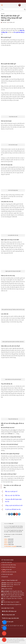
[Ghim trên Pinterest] (17, 514)
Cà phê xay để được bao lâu (13, 509)
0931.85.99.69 (11, 541)
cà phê (7, 79)
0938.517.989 (10, 585)
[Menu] (2, 5)
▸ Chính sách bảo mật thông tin (8, 567)
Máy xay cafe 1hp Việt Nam (13, 495)
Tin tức (3, 14)
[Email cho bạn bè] (14, 514)
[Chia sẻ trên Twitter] (12, 514)
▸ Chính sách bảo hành (7, 570)
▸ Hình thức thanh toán (7, 562)
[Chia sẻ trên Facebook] (9, 514)
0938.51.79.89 (11, 545)
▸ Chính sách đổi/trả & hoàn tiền (9, 572)
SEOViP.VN (17, 642)
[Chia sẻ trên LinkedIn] (19, 514)
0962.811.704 (11, 543)
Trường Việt (12, 22)
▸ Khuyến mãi (5, 577)
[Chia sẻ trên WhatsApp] (7, 514)
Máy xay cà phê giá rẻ (11, 491)
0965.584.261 (10, 586)
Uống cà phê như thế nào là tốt (14, 505)
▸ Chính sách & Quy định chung (9, 565)
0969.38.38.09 (11, 539)
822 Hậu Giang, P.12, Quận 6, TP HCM (13, 534)
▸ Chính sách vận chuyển (7, 574)
